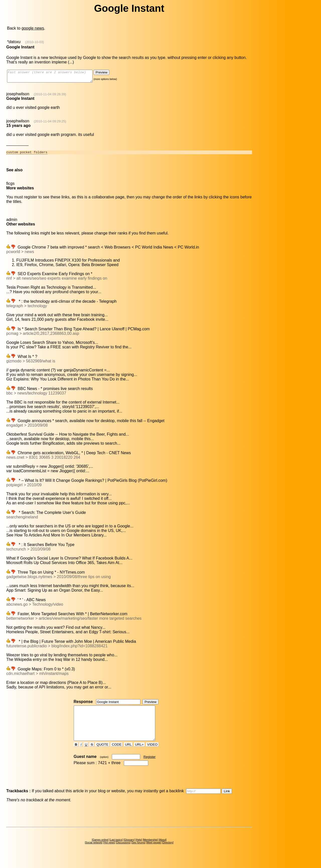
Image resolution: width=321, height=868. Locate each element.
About (163, 850)
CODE (117, 754)
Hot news (109, 852)
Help (139, 850)
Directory (168, 852)
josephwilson (18, 96)
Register (149, 767)
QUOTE (102, 754)
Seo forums (138, 852)
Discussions (123, 852)
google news (33, 28)
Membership (150, 850)
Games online (100, 850)
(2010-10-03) (34, 42)
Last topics (116, 850)
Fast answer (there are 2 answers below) (55, 77)
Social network (94, 852)
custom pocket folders (27, 155)
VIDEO (152, 754)
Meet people (154, 852)
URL (128, 754)
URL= (139, 754)
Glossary (129, 850)
